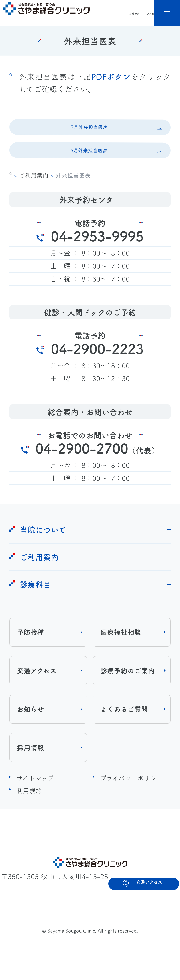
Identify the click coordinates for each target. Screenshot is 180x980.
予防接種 (30, 649)
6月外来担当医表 (89, 163)
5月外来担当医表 (89, 131)
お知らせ (30, 726)
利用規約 (29, 807)
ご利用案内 (34, 192)
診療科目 (35, 601)
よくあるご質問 (124, 726)
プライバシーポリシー (131, 794)
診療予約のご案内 (127, 687)
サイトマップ (35, 794)
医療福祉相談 (121, 649)
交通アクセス (37, 687)
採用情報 (30, 764)
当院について (43, 546)
